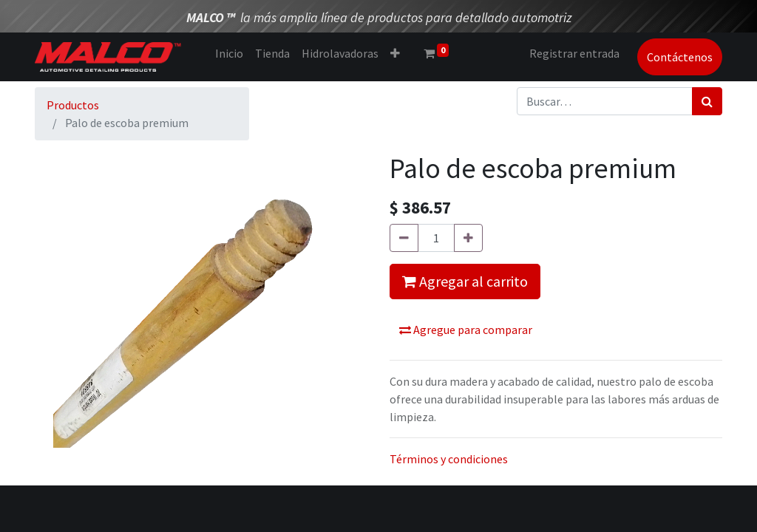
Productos (73, 105)
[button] (395, 53)
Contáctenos (680, 57)
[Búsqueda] (707, 101)
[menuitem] (229, 53)
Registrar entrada (574, 53)
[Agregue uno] (468, 238)
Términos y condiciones (449, 459)
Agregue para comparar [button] (466, 330)
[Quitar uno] (404, 238)
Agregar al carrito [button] (465, 281)
